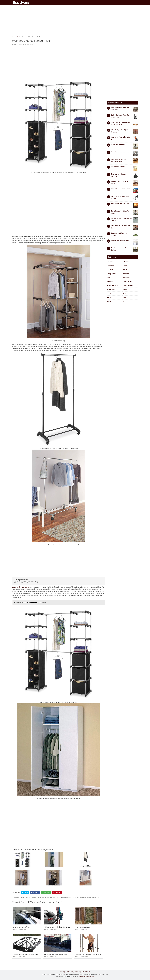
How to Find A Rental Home (121, 189)
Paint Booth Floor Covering (120, 241)
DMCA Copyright (80, 972)
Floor (109, 278)
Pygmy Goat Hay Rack (82, 927)
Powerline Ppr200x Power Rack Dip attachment (90, 954)
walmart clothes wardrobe (61, 898)
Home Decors (127, 282)
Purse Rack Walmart (118, 167)
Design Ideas (111, 274)
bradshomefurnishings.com (21, 587)
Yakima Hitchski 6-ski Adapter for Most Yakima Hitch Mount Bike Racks (67, 927)
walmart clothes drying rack (23, 898)
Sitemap (63, 972)
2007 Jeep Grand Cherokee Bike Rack (25, 954)
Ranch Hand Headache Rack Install (55, 954)
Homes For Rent (112, 286)
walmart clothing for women (78, 898)
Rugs (124, 297)
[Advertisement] (74, 21)
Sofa (124, 301)
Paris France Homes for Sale (121, 152)
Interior (125, 290)
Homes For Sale (128, 286)
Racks (15, 45)
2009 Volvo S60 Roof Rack (22, 927)
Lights (125, 293)
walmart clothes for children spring (42, 898)
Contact (87, 972)
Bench (125, 266)
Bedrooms (110, 266)
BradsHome (21, 2)
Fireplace (126, 274)
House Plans (111, 290)
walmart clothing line (93, 898)
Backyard (110, 262)
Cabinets (110, 270)
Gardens (110, 282)
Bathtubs (126, 262)
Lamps (109, 293)
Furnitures (126, 278)
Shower (110, 301)
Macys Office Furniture (119, 145)
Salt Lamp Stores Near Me (120, 204)
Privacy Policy (70, 972)
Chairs (125, 270)
